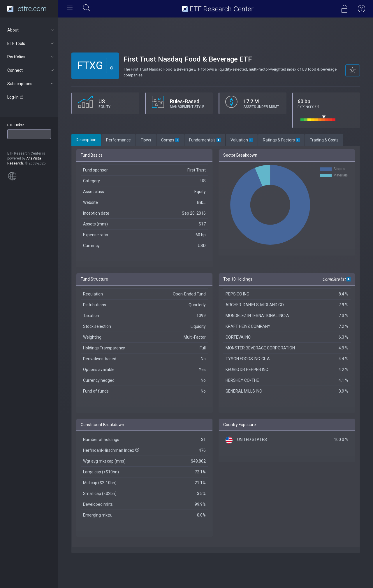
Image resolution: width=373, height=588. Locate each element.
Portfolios (31, 57)
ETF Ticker (16, 125)
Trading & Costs (324, 140)
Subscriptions (31, 84)
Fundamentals (205, 140)
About (31, 30)
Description (86, 140)
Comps (170, 140)
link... (201, 202)
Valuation (242, 140)
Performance (118, 140)
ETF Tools (31, 43)
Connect (31, 70)
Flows (146, 140)
